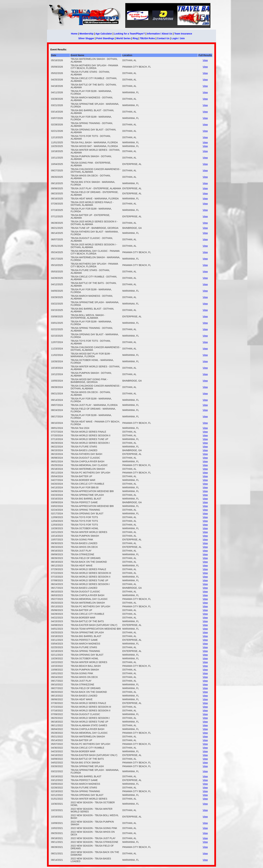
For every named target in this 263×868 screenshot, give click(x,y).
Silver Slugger (86, 38)
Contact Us (163, 38)
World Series (123, 38)
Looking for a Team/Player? (129, 34)
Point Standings (105, 38)
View (205, 60)
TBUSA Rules (147, 38)
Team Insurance (183, 34)
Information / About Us (160, 34)
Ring (135, 38)
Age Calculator (104, 34)
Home (74, 34)
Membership (86, 34)
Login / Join (178, 38)
